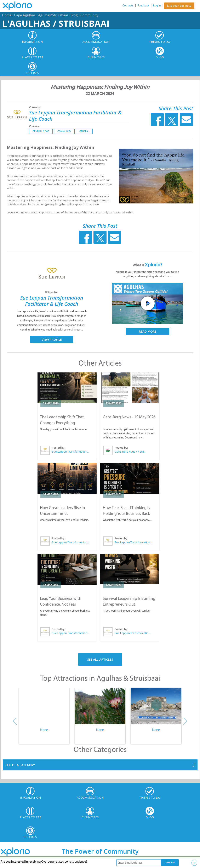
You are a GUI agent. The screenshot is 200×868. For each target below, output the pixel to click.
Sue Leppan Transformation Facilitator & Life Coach (75, 116)
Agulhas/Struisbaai (53, 15)
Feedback (143, 6)
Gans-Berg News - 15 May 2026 (129, 417)
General (84, 131)
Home (7, 15)
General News (41, 131)
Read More (148, 331)
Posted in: (35, 126)
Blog (74, 15)
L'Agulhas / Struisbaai (56, 23)
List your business (179, 6)
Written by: (52, 292)
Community (89, 15)
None (44, 730)
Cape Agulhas (25, 15)
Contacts (128, 6)
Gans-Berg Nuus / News (130, 452)
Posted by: (35, 107)
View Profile (52, 339)
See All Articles (100, 659)
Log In (157, 6)
